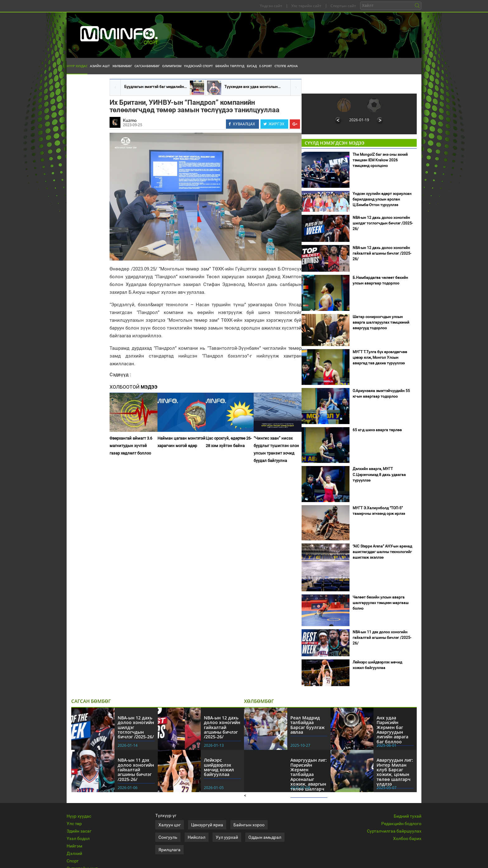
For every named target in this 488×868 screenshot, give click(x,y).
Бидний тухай (408, 816)
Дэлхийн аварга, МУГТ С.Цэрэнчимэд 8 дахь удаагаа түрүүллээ (379, 474)
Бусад (252, 66)
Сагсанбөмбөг (147, 66)
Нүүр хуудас (77, 66)
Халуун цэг (170, 825)
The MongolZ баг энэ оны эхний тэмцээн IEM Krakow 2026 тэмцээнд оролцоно (380, 160)
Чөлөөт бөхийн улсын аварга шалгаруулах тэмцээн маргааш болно (381, 603)
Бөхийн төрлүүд (230, 66)
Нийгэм (74, 846)
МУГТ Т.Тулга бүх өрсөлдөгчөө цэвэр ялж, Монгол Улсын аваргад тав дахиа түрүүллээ (380, 358)
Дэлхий (74, 853)
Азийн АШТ (100, 66)
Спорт (73, 861)
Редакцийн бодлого (401, 824)
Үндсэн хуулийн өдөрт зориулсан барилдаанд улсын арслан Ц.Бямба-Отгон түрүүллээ (382, 199)
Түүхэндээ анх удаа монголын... (252, 87)
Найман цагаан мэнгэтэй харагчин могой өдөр (181, 442)
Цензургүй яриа (207, 825)
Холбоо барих (407, 838)
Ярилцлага (169, 850)
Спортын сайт (343, 6)
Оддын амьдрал (265, 837)
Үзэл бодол (78, 838)
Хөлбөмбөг (122, 66)
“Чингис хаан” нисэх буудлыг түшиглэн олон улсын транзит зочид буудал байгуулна (276, 449)
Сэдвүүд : (120, 375)
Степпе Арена (286, 66)
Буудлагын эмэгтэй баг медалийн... (155, 87)
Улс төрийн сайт (306, 6)
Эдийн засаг (79, 831)
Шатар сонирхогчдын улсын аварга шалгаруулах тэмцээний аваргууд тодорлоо (381, 322)
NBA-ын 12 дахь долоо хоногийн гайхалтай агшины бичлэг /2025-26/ (382, 253)
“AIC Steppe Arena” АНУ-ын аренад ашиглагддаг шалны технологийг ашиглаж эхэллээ (382, 552)
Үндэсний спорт (198, 66)
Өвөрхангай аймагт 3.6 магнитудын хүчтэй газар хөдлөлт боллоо (131, 446)
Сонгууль (168, 837)
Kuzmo (130, 120)
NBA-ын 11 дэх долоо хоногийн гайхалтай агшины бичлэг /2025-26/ (382, 638)
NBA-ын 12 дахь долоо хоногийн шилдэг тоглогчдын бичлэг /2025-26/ (383, 223)
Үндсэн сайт (271, 6)
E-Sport (266, 66)
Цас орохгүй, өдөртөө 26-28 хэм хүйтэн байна (229, 442)
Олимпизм (172, 66)
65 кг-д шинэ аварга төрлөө (377, 430)
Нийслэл (197, 837)
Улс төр (74, 824)
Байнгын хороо (249, 825)
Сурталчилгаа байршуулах (394, 831)
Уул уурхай (227, 837)
